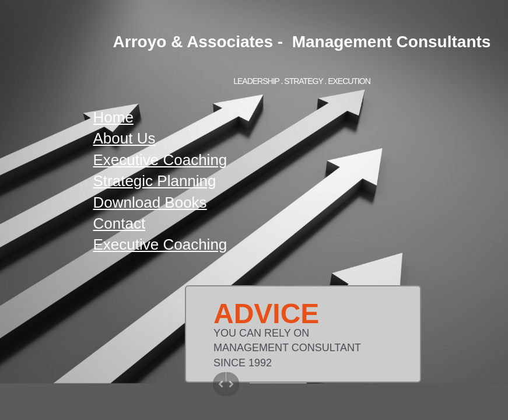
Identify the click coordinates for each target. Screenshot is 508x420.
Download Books (150, 202)
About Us (125, 138)
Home (113, 117)
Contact (120, 223)
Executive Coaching (160, 160)
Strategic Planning (155, 181)
